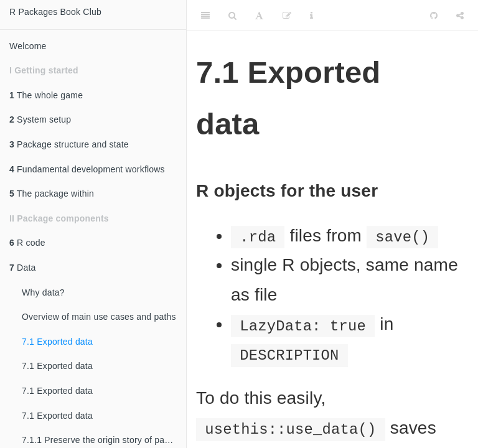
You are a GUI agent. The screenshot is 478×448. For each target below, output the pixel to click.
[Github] (434, 16)
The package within (52, 194)
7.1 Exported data (57, 342)
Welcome (28, 46)
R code (27, 243)
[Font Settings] (259, 16)
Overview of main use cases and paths (99, 317)
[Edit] (287, 16)
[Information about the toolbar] (312, 16)
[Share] (460, 16)
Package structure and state (69, 144)
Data (22, 268)
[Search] (232, 16)
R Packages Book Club (55, 12)
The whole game (46, 95)
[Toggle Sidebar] (205, 16)
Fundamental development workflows (87, 169)
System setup (40, 119)
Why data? (43, 292)
